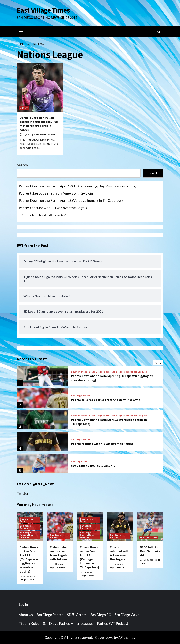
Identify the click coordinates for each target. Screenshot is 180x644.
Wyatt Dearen (57, 567)
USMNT (24, 108)
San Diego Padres (101, 372)
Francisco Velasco (46, 135)
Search (22, 165)
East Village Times (43, 10)
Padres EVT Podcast (113, 623)
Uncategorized (79, 461)
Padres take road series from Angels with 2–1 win (56, 193)
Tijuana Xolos (29, 623)
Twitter (23, 493)
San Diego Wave (127, 615)
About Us (26, 615)
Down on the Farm (81, 372)
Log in (23, 604)
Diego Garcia (27, 580)
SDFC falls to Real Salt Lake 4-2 (42, 215)
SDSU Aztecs (77, 615)
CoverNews (104, 637)
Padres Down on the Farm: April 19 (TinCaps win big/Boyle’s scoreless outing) (78, 186)
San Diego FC (101, 615)
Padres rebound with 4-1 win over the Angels (53, 208)
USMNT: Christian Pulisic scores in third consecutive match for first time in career (39, 124)
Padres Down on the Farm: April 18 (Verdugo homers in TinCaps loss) (71, 200)
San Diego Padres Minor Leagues (129, 372)
